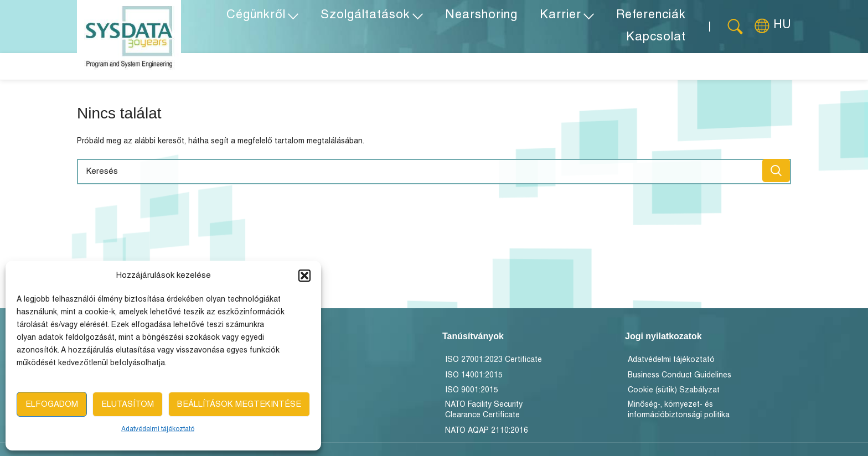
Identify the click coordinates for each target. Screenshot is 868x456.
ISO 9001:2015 (472, 394)
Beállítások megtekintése (239, 405)
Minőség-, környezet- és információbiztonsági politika (679, 414)
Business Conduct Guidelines (680, 379)
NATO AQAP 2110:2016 (487, 434)
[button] (304, 276)
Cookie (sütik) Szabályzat (674, 394)
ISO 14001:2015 (474, 379)
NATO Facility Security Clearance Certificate (484, 414)
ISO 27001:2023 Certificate (494, 363)
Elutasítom (128, 405)
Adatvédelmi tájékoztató (158, 429)
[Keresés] (735, 28)
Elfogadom (52, 405)
